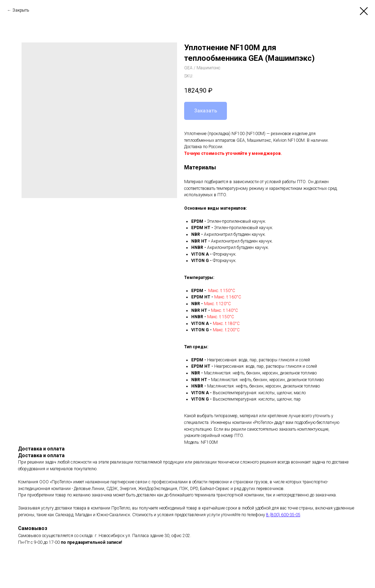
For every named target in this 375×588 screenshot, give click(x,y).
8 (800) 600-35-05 (283, 515)
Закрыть (21, 10)
